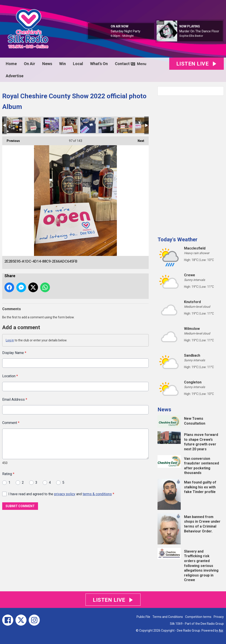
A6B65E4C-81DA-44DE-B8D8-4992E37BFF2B (125, 125)
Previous (11, 139)
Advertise (15, 76)
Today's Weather (178, 240)
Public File (143, 617)
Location (10, 376)
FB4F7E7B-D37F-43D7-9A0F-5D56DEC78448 (51, 125)
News (47, 64)
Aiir (221, 630)
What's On (99, 64)
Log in (10, 340)
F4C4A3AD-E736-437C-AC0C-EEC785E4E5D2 (106, 125)
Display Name (14, 353)
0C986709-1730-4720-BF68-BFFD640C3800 (33, 125)
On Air (29, 64)
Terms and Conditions (168, 617)
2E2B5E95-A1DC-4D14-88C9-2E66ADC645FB (70, 125)
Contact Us (125, 64)
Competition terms (198, 617)
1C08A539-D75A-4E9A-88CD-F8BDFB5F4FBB (15, 125)
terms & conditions (97, 494)
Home (11, 64)
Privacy (219, 617)
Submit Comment (20, 506)
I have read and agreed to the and (61, 494)
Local (78, 64)
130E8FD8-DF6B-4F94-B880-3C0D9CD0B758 (143, 125)
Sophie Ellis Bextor (191, 36)
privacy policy (65, 494)
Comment (11, 423)
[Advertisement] (191, 164)
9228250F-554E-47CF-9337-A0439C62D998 (88, 125)
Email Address (15, 399)
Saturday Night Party (125, 31)
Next (139, 139)
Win (63, 64)
